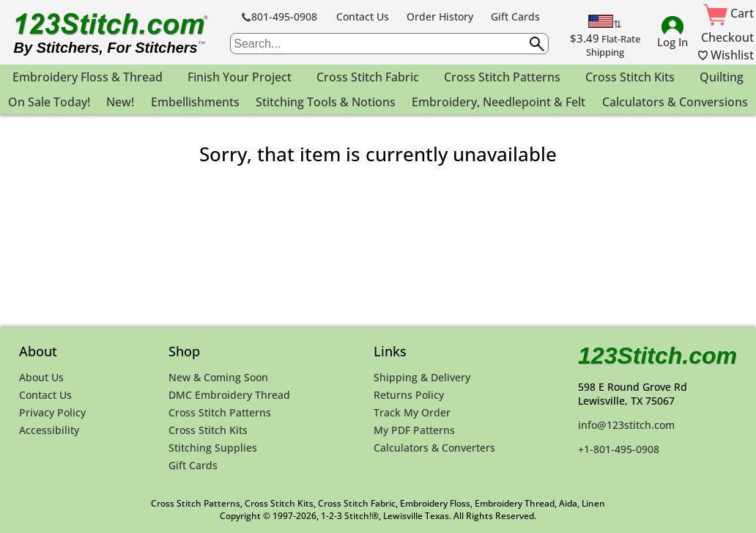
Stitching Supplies (213, 448)
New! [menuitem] (120, 102)
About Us (41, 377)
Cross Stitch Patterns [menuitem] (502, 77)
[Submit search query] (537, 44)
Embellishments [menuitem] (195, 102)
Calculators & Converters (434, 448)
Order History (440, 16)
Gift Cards (515, 16)
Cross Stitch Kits (208, 430)
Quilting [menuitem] (722, 77)
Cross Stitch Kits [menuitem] (630, 77)
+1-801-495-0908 (619, 449)
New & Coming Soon (218, 377)
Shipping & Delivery (422, 377)
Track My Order (412, 412)
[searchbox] (389, 44)
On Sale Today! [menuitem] (49, 102)
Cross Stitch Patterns (220, 412)
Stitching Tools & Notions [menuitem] (326, 102)
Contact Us (363, 16)
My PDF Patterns (414, 430)
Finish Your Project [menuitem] (240, 77)
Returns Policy (409, 395)
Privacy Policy (52, 412)
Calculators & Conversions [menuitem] (675, 102)
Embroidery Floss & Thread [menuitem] (88, 77)
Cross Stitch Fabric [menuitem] (368, 77)
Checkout (727, 37)
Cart (729, 13)
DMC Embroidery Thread (229, 395)
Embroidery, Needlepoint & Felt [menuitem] (499, 102)
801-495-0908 (279, 16)
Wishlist (726, 55)
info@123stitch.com (626, 425)
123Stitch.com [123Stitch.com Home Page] (657, 356)
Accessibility (49, 430)
